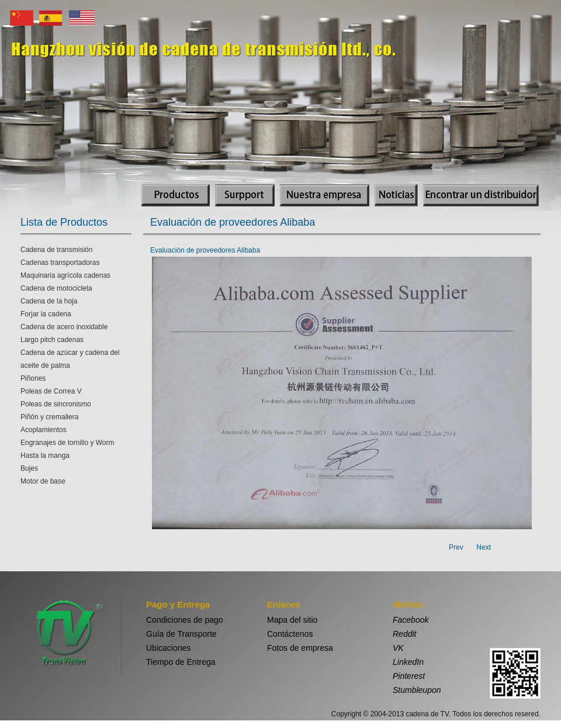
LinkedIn (408, 662)
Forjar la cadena (46, 314)
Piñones (33, 378)
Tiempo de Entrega (181, 662)
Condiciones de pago (185, 620)
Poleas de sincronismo (56, 404)
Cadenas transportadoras (60, 263)
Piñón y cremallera (49, 417)
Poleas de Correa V (51, 391)
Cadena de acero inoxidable (64, 327)
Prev (456, 547)
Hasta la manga (45, 456)
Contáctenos (290, 634)
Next (484, 547)
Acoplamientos (44, 430)
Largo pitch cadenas (52, 340)
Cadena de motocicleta (56, 288)
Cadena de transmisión (56, 250)
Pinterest (409, 676)
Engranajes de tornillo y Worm (67, 443)
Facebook (411, 620)
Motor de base (43, 481)
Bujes (29, 468)
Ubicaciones (168, 648)
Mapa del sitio (292, 620)
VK (398, 648)
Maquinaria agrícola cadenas (65, 275)
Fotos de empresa (300, 648)
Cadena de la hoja (49, 301)
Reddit (404, 634)
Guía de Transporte (181, 634)
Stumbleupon (417, 690)
